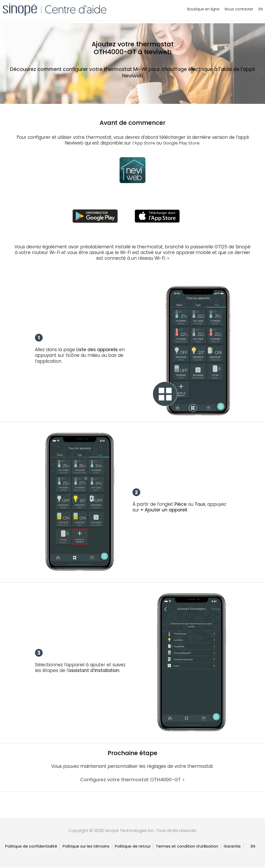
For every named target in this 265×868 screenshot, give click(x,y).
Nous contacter (239, 9)
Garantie (232, 847)
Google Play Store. (182, 143)
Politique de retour (133, 847)
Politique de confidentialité (31, 847)
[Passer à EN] (253, 847)
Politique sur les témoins (86, 847)
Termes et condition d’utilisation (187, 847)
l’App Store (144, 143)
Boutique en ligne (203, 9)
